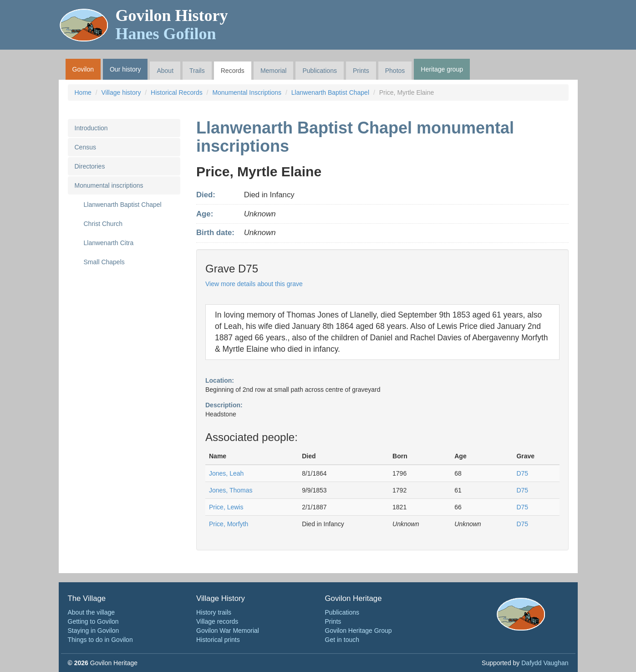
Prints (361, 71)
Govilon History (172, 25)
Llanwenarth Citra (109, 243)
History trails (214, 612)
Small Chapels (104, 262)
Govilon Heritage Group (359, 631)
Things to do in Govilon (100, 640)
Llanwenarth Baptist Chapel (330, 92)
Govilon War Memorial (228, 631)
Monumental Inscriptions (247, 92)
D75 (522, 473)
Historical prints (218, 640)
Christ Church (103, 224)
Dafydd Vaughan (545, 663)
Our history (125, 69)
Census (85, 147)
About (165, 71)
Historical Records (177, 92)
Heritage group (442, 69)
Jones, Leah (226, 473)
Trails (197, 71)
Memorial (274, 71)
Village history (121, 92)
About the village (92, 612)
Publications (320, 71)
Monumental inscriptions (109, 185)
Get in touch (342, 640)
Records (233, 71)
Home (83, 92)
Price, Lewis (226, 507)
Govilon (83, 69)
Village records (217, 621)
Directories (90, 166)
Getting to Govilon (93, 621)
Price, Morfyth (229, 524)
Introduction (91, 128)
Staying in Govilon (94, 631)
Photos (395, 71)
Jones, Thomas (231, 490)
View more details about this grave (254, 284)
